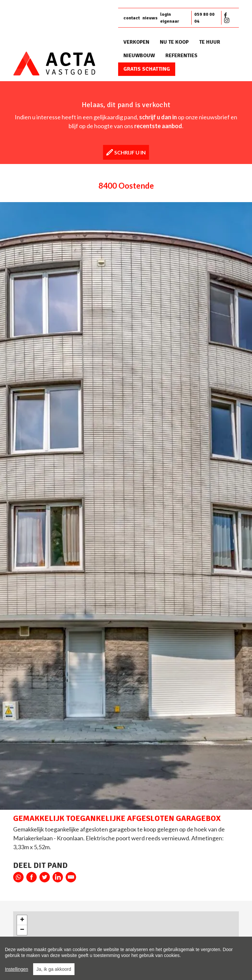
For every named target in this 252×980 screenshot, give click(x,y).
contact (132, 18)
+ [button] (22, 920)
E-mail (71, 877)
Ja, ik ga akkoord (54, 969)
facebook (31, 877)
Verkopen (136, 42)
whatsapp (18, 877)
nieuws (150, 18)
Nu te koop (174, 42)
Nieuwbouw (139, 56)
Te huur (210, 42)
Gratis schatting (147, 69)
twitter (45, 877)
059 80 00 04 (204, 18)
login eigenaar (170, 18)
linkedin (58, 877)
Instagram (227, 20)
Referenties (181, 56)
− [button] (22, 930)
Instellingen (17, 969)
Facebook (227, 15)
